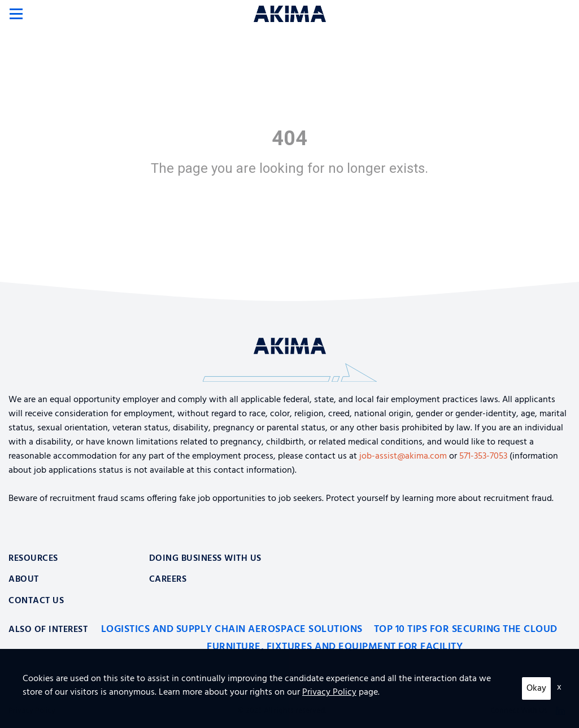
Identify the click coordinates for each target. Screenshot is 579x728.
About (24, 579)
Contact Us (36, 601)
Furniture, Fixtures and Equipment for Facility (335, 647)
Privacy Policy (32, 711)
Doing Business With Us (205, 559)
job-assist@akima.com (403, 456)
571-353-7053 (483, 456)
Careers (168, 579)
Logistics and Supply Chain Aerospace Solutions (232, 629)
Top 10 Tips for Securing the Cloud (466, 629)
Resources (33, 559)
